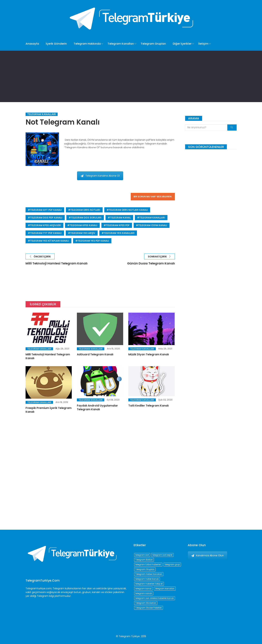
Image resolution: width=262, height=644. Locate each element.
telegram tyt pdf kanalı (46, 233)
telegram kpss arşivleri (45, 225)
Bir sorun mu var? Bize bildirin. (153, 197)
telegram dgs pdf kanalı (46, 218)
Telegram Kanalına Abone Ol (100, 176)
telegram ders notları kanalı (128, 210)
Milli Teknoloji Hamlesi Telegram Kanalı (48, 356)
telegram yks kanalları (119, 233)
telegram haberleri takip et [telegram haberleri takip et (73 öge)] (149, 584)
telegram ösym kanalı (153, 225)
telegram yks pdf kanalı (93, 241)
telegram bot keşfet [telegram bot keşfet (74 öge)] (162, 555)
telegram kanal (120, 218)
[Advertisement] (131, 76)
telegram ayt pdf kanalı (46, 210)
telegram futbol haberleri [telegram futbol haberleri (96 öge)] (148, 564)
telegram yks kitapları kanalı (50, 241)
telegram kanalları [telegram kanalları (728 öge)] (165, 588)
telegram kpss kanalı (83, 225)
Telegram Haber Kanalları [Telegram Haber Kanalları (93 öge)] (149, 574)
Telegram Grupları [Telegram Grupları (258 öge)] (145, 569)
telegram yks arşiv (83, 233)
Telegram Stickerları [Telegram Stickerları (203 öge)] (146, 603)
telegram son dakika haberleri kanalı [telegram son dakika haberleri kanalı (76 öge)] (155, 598)
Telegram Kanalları (121, 44)
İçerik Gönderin (56, 44)
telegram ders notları (85, 210)
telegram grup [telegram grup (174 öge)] (172, 564)
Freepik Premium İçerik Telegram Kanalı (49, 410)
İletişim (203, 44)
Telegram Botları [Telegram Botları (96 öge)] (144, 560)
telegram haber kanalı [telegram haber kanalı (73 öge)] (147, 579)
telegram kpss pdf (118, 225)
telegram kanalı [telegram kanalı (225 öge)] (144, 593)
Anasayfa (32, 44)
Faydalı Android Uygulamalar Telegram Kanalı (97, 407)
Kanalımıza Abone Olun (208, 555)
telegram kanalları (152, 218)
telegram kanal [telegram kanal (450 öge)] (143, 588)
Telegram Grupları (153, 44)
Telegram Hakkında (87, 44)
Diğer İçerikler (182, 44)
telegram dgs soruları (86, 218)
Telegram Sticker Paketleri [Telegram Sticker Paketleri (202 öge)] (149, 608)
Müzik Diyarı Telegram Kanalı (149, 354)
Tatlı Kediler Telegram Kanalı (149, 406)
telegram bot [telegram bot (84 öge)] (142, 555)
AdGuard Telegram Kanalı (95, 354)
